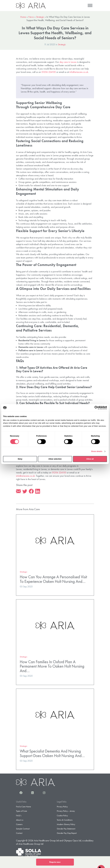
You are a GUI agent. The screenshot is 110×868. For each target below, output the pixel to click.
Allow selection (55, 459)
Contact (19, 833)
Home (23, 17)
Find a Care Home (23, 807)
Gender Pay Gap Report (67, 833)
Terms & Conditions (65, 820)
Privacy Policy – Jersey (66, 811)
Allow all (90, 459)
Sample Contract (23, 829)
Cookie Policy (62, 815)
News (31, 17)
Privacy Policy (62, 807)
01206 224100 (49, 72)
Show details (97, 451)
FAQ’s (19, 815)
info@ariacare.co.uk (79, 72)
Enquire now (55, 862)
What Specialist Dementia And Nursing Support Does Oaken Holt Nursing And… (52, 753)
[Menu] (90, 6)
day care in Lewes (68, 62)
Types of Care (22, 811)
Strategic (40, 17)
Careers (19, 824)
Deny (20, 459)
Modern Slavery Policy (66, 824)
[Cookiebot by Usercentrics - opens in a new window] (94, 408)
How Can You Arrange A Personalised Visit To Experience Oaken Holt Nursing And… (53, 579)
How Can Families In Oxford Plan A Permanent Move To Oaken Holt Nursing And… (52, 666)
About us (20, 820)
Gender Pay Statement (66, 829)
